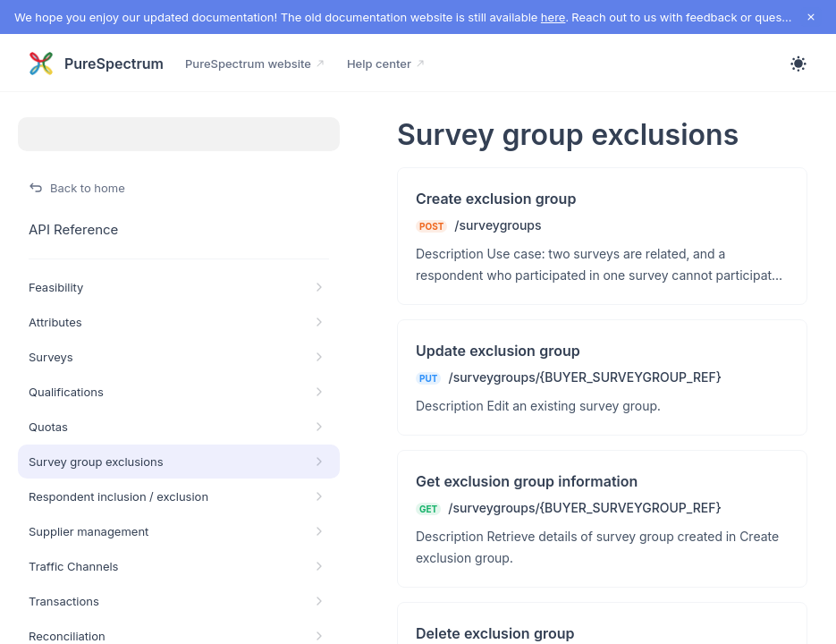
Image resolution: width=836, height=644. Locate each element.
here (553, 17)
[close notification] (811, 17)
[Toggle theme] (798, 64)
